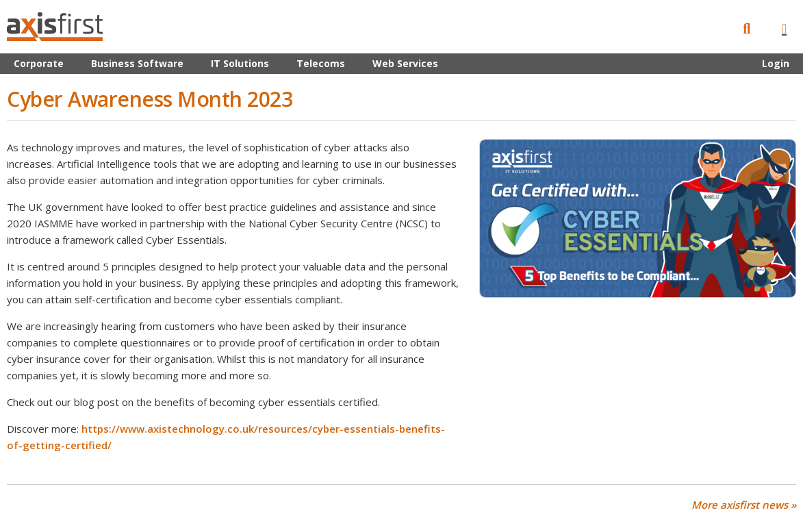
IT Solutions (240, 63)
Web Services (405, 63)
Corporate (39, 63)
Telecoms (321, 63)
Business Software (137, 63)
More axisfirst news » (744, 505)
